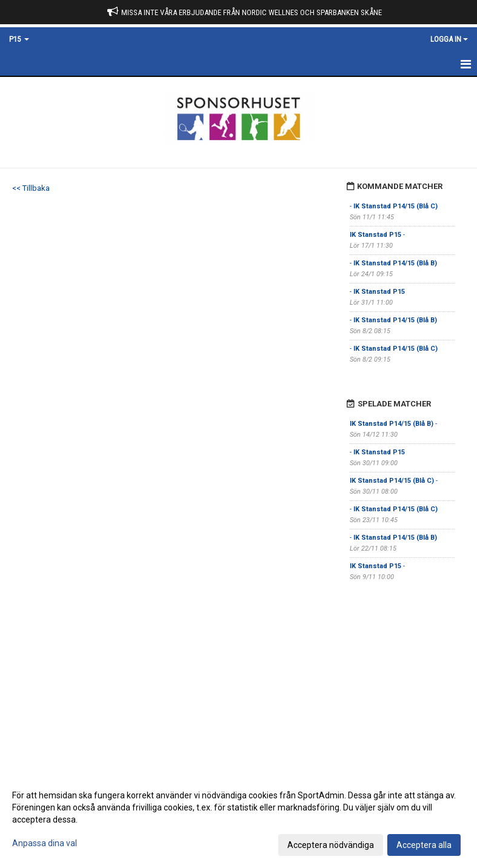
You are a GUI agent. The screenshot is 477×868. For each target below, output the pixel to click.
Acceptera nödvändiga (331, 845)
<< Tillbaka (31, 188)
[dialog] (238, 820)
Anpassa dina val (45, 843)
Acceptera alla (424, 845)
